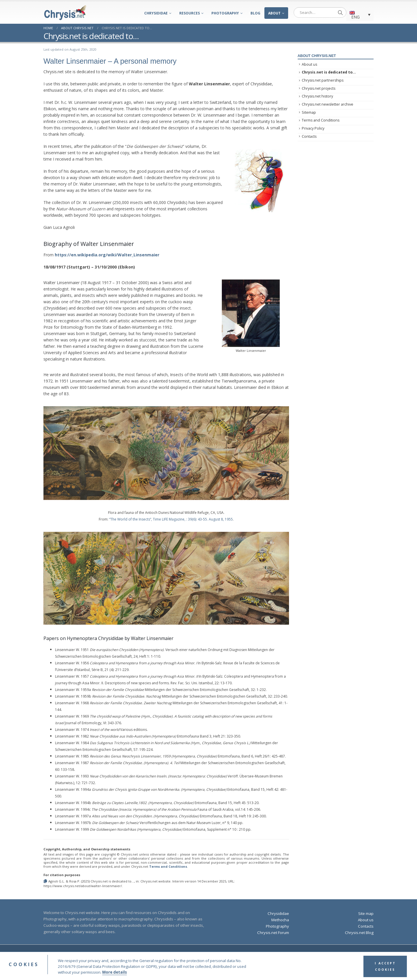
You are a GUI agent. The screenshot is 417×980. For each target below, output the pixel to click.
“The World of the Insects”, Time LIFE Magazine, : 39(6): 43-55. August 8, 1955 (171, 519)
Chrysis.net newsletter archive (328, 104)
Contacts (309, 136)
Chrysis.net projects (319, 88)
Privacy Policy (313, 128)
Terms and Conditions (168, 866)
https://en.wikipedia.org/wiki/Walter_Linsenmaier (107, 255)
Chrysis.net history (317, 96)
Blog (255, 13)
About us (309, 64)
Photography (225, 13)
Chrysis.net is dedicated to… (329, 72)
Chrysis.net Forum (273, 933)
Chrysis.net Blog (359, 933)
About (274, 13)
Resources (190, 13)
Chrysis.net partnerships (323, 80)
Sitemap (309, 112)
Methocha (280, 920)
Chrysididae (156, 13)
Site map (366, 913)
